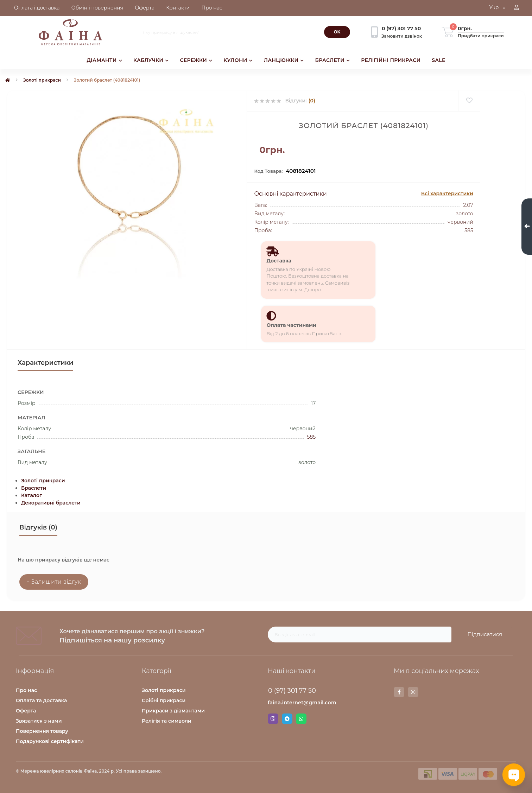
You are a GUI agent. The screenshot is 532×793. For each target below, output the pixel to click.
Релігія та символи (167, 721)
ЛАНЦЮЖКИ (284, 60)
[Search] (337, 32)
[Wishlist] (469, 101)
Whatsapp (301, 719)
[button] (517, 8)
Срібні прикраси (164, 700)
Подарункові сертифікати (50, 741)
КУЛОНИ (238, 60)
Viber (273, 719)
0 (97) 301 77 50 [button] (292, 691)
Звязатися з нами (39, 721)
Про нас (26, 690)
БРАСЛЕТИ (333, 60)
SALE (438, 60)
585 (311, 437)
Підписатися (485, 634)
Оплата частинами (291, 325)
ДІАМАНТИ (104, 60)
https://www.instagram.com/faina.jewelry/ (413, 692)
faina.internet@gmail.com (302, 703)
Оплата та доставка (41, 700)
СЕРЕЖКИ (196, 60)
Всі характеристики (447, 194)
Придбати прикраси (481, 36)
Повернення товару (42, 731)
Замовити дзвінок (402, 36)
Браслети (34, 488)
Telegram (287, 719)
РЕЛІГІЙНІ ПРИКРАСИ (391, 60)
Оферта (26, 711)
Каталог (31, 495)
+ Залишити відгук (54, 582)
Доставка (279, 261)
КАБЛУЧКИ (151, 60)
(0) (312, 101)
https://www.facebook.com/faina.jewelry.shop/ (399, 692)
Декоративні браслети (51, 503)
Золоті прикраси (42, 80)
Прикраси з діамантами (173, 711)
